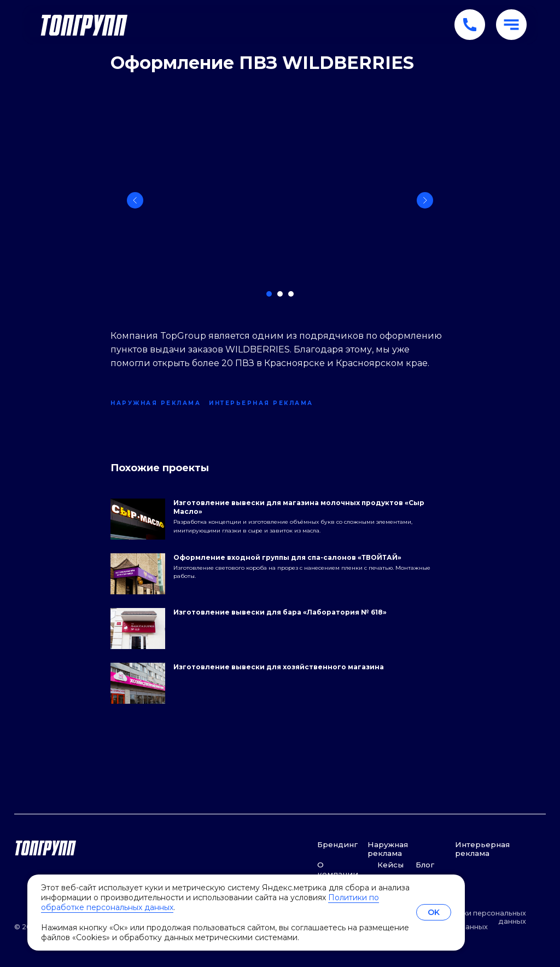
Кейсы (390, 865)
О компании (338, 869)
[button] (511, 25)
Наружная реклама (388, 849)
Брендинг (337, 844)
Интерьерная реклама (482, 849)
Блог (425, 865)
